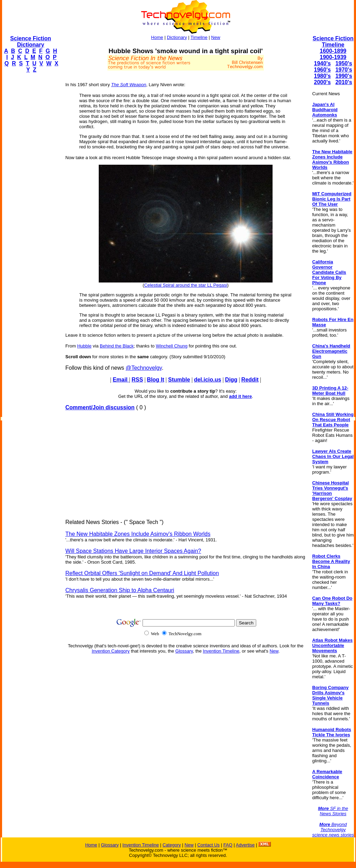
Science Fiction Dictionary (30, 42)
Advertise (245, 845)
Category (172, 845)
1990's (344, 76)
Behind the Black (117, 346)
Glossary (184, 651)
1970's (344, 70)
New (216, 37)
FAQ (228, 845)
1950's (344, 63)
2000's (322, 82)
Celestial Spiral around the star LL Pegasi (186, 285)
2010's (344, 82)
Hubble (84, 346)
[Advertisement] (30, 183)
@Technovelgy (144, 368)
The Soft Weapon (129, 85)
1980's (322, 76)
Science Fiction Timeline (333, 42)
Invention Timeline (221, 651)
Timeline (199, 37)
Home (157, 37)
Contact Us (208, 845)
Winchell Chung (172, 346)
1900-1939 (333, 57)
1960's (322, 70)
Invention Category (111, 651)
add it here (241, 396)
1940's (322, 63)
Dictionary (177, 37)
